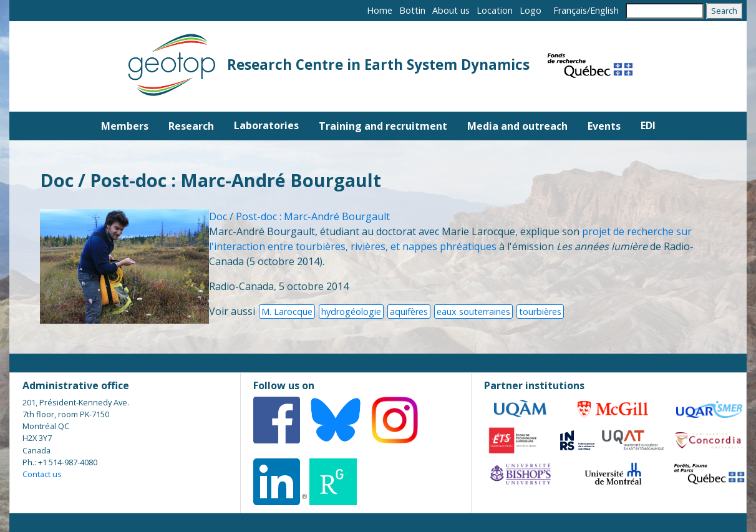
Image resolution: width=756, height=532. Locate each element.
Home (380, 10)
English (604, 10)
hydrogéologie (351, 312)
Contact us (42, 474)
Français (570, 10)
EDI (648, 125)
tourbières (540, 312)
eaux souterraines (473, 312)
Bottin (412, 10)
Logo (531, 10)
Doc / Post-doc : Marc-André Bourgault (299, 216)
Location (495, 10)
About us (451, 10)
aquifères (409, 312)
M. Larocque (287, 312)
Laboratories (266, 125)
